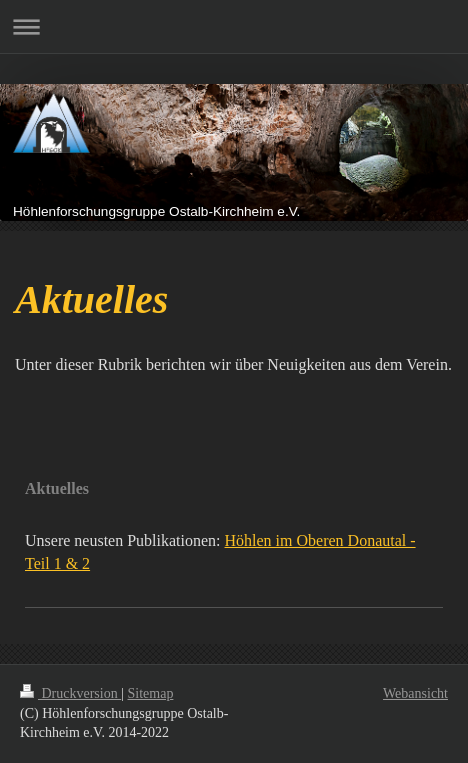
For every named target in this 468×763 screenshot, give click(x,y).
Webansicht (415, 693)
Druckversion (70, 693)
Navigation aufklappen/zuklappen (234, 26)
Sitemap (151, 693)
